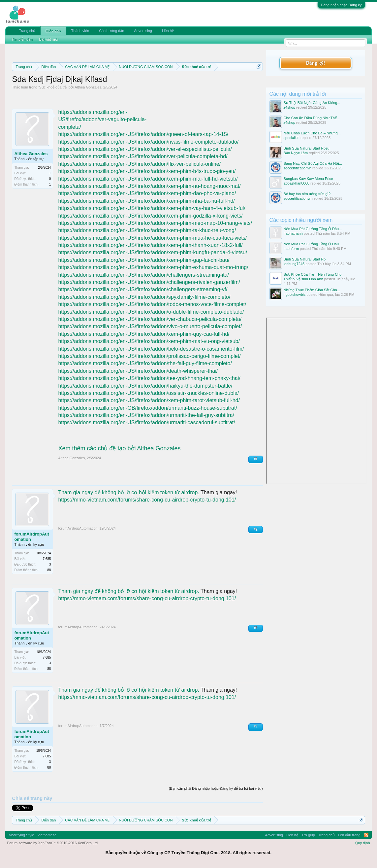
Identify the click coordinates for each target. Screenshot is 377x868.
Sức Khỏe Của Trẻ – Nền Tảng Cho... (314, 274)
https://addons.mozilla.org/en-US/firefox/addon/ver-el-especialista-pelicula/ (145, 149)
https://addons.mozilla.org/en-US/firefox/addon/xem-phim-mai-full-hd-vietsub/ (148, 179)
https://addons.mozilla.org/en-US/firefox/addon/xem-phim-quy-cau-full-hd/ (144, 334)
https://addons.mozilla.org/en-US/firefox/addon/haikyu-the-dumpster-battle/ (145, 386)
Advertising (143, 31)
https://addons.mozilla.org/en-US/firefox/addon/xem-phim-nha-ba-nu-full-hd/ (146, 201)
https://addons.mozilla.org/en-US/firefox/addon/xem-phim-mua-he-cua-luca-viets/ (152, 238)
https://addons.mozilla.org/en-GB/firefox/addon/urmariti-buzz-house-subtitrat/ (147, 408)
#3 (255, 628)
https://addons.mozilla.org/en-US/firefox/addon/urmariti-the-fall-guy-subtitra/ (146, 415)
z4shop (289, 107)
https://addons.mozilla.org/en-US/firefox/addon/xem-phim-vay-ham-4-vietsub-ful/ (152, 208)
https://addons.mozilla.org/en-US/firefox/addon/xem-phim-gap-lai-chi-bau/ (144, 260)
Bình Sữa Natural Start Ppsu (307, 148)
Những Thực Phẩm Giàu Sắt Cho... (312, 290)
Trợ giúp (308, 835)
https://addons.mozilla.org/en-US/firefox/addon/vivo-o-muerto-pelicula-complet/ (150, 326)
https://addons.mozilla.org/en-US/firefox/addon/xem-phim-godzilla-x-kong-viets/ (150, 216)
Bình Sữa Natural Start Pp (305, 259)
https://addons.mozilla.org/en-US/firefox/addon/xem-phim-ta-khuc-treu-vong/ (147, 230)
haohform (291, 249)
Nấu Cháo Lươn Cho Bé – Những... (312, 133)
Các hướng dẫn (111, 31)
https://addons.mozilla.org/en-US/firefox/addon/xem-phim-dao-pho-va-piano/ (147, 193)
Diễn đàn (53, 31)
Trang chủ (27, 31)
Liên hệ (168, 31)
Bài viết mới (49, 39)
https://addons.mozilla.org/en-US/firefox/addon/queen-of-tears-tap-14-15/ (143, 134)
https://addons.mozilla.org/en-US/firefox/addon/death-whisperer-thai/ (138, 371)
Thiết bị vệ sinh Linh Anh (303, 279)
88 (49, 570)
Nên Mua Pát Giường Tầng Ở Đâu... (313, 229)
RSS (366, 835)
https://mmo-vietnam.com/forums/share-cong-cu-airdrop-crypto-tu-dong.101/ (147, 500)
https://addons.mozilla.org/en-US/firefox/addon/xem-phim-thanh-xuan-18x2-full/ (150, 245)
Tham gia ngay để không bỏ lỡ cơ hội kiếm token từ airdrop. (128, 492)
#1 (255, 459)
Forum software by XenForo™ (53, 843)
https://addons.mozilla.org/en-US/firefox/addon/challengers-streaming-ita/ (143, 275)
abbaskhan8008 (297, 183)
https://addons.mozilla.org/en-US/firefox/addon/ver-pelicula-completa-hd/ (143, 156)
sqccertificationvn (298, 168)
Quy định (363, 843)
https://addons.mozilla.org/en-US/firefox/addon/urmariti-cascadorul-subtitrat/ (146, 422)
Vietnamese (47, 835)
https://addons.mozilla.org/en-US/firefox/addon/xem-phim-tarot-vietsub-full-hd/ (149, 400)
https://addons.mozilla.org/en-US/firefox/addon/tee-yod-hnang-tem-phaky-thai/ (149, 378)
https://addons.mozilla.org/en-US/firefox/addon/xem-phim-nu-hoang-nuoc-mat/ (149, 186)
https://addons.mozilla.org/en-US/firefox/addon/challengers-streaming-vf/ (143, 289)
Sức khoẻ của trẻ (53, 87)
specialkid (292, 138)
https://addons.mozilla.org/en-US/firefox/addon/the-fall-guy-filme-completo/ (145, 363)
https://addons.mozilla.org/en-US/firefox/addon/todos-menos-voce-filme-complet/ (152, 304)
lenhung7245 (294, 264)
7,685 (47, 559)
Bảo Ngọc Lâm (296, 153)
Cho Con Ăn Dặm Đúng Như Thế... (312, 118)
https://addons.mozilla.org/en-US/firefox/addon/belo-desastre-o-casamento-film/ (151, 349)
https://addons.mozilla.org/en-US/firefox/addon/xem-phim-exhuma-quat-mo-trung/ (153, 267)
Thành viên (80, 31)
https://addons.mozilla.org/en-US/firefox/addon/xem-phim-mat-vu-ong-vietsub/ (149, 341)
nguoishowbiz (295, 295)
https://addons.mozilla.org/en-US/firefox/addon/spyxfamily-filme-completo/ (144, 297)
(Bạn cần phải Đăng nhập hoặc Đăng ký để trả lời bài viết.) (216, 788)
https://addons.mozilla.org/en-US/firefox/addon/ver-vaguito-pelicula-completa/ (102, 120)
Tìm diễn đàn (22, 39)
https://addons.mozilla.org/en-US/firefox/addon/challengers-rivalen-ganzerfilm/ (149, 282)
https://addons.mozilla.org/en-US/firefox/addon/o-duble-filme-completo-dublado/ (151, 312)
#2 (255, 529)
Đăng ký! (315, 63)
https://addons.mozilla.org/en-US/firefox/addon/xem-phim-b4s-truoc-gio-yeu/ (147, 171)
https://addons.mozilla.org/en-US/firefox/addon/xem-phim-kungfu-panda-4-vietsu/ (153, 252)
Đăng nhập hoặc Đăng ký (341, 5)
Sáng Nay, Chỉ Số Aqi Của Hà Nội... (313, 163)
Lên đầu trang (349, 835)
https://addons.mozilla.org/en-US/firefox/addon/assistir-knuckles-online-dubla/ (148, 393)
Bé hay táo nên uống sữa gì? (307, 194)
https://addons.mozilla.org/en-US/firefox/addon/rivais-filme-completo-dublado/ (148, 142)
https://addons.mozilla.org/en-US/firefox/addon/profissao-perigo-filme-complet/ (149, 356)
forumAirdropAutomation (31, 537)
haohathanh (293, 233)
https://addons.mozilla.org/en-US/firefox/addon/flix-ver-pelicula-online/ (139, 164)
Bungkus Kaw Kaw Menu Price (308, 179)
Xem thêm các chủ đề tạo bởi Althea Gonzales (119, 448)
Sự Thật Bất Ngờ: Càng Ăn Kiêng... (312, 103)
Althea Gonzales (88, 87)
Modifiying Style (21, 835)
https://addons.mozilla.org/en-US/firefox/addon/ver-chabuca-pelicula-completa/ (150, 319)
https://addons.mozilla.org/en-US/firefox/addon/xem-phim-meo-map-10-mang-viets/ (155, 223)
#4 (255, 727)
